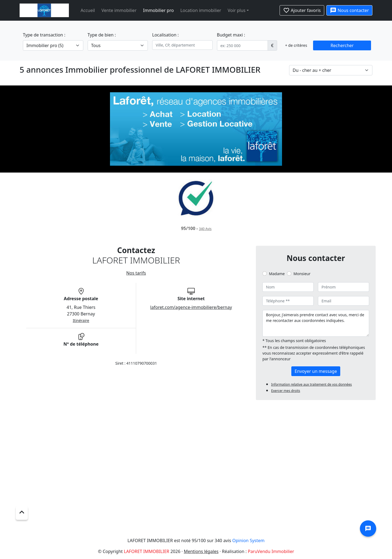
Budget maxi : (231, 35)
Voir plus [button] (236, 10)
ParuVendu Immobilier (271, 551)
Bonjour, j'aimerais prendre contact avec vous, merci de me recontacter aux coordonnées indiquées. (316, 323)
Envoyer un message (316, 371)
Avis (205, 229)
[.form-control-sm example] (242, 45)
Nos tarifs (136, 273)
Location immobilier (201, 10)
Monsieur (302, 274)
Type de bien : (102, 35)
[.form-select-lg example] (53, 45)
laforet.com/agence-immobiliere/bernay (191, 307)
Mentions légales (201, 551)
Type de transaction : (44, 35)
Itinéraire (81, 320)
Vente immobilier (119, 10)
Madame (277, 274)
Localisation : (166, 35)
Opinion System (248, 540)
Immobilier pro (159, 10)
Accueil (88, 10)
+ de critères (296, 45)
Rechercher (342, 45)
